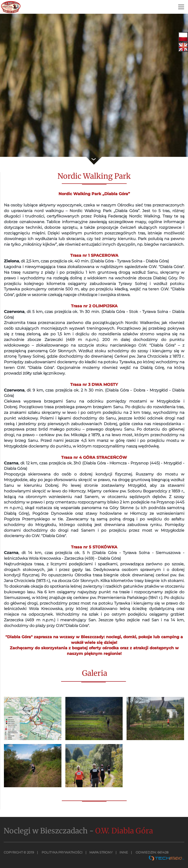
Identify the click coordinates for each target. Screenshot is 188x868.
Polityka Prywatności (62, 852)
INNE (124, 852)
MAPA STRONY (101, 852)
